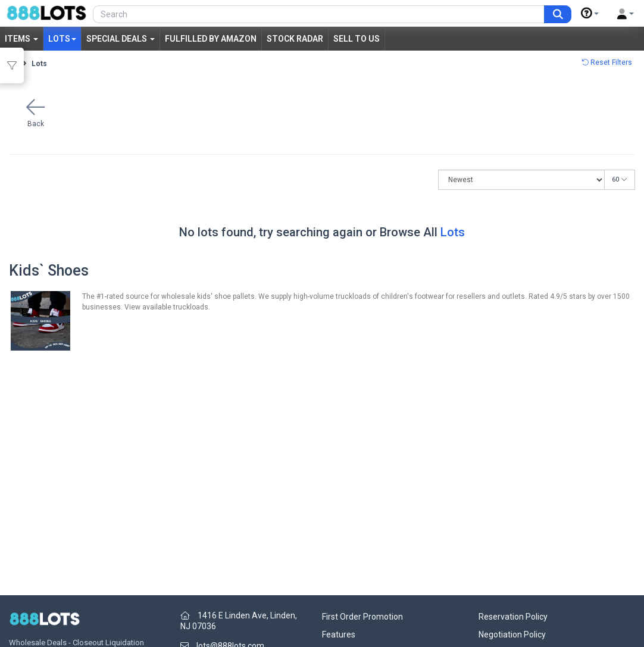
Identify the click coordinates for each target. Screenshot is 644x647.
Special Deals (121, 39)
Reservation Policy (513, 617)
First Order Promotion (362, 617)
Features (339, 635)
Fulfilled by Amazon (211, 39)
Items (21, 39)
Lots (62, 39)
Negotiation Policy (512, 635)
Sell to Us (357, 39)
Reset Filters (607, 62)
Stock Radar (295, 39)
